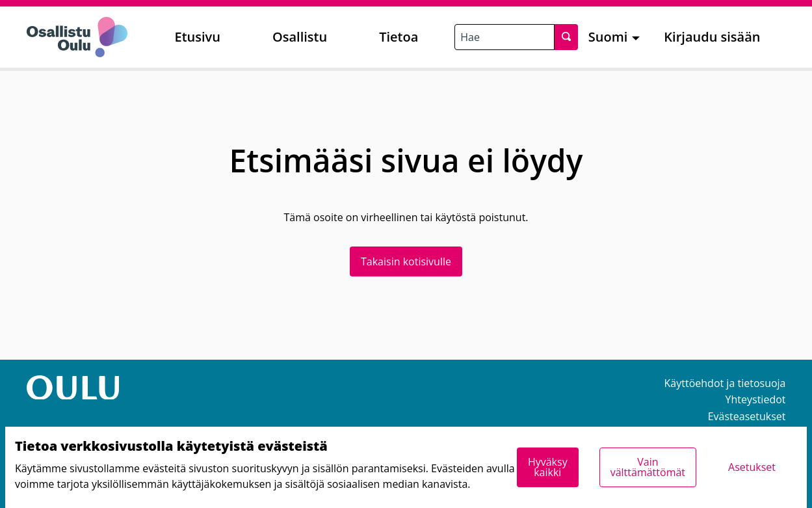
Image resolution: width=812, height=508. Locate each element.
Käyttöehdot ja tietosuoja (725, 383)
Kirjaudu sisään (712, 37)
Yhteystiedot (756, 399)
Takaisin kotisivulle (406, 261)
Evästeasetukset (747, 416)
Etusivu (198, 37)
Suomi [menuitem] (608, 37)
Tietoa (399, 37)
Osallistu (300, 37)
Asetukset (752, 467)
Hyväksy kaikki (548, 467)
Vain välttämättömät (648, 467)
